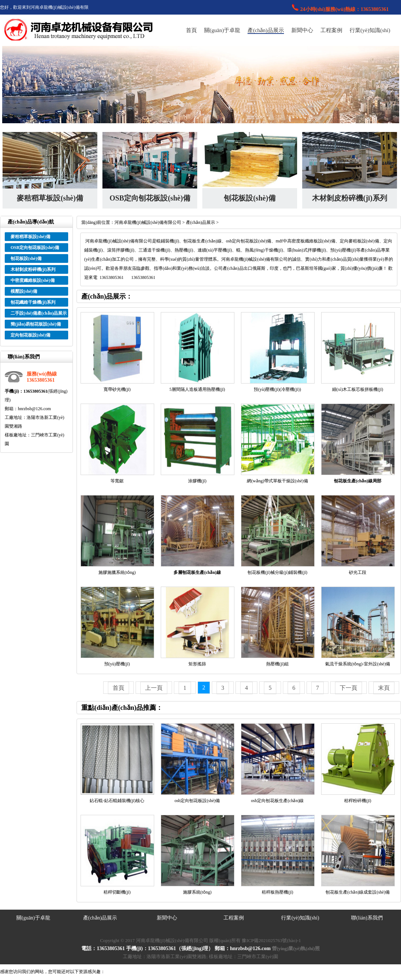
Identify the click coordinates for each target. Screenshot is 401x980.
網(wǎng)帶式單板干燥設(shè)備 (277, 481)
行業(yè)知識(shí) (370, 30)
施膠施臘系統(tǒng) (117, 572)
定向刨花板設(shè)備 (30, 335)
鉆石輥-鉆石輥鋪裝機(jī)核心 (117, 801)
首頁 (191, 30)
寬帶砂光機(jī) (117, 389)
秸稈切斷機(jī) (117, 892)
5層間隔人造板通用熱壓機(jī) (197, 389)
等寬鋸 (117, 481)
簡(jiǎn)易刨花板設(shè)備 (36, 324)
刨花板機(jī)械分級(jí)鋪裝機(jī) (277, 572)
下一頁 (349, 688)
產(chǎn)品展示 (266, 30)
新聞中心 (302, 30)
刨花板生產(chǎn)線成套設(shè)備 (358, 892)
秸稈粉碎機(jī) (358, 801)
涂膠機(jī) (197, 481)
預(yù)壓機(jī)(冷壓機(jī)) (277, 389)
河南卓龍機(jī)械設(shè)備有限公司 (148, 222)
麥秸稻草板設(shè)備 (50, 198)
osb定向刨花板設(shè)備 (197, 801)
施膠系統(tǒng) (197, 892)
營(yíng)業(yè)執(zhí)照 (296, 948)
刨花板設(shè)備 (250, 198)
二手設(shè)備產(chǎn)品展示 (39, 313)
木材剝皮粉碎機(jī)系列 (350, 198)
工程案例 (331, 30)
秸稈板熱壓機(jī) (278, 892)
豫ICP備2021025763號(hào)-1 (271, 940)
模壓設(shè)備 (24, 291)
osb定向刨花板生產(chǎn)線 (278, 801)
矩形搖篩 (197, 664)
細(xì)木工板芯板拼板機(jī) (358, 389)
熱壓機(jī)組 (278, 664)
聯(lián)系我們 (367, 918)
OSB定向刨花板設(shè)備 (150, 198)
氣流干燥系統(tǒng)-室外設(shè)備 (358, 664)
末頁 (384, 688)
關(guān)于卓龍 (222, 30)
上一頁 (154, 688)
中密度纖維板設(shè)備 (33, 280)
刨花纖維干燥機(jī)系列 (33, 302)
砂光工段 (358, 572)
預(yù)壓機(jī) (117, 664)
